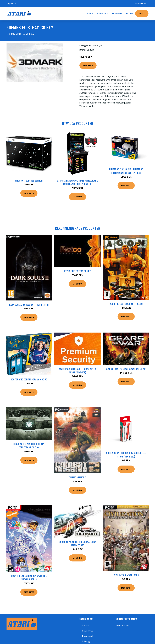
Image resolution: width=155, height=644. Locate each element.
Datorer (96, 46)
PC (102, 46)
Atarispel (117, 14)
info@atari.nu (141, 3)
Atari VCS (102, 14)
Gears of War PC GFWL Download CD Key (126, 369)
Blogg (130, 14)
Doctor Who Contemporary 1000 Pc (29, 379)
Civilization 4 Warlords (126, 575)
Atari (90, 14)
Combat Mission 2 (78, 477)
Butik (142, 14)
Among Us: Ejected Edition (29, 180)
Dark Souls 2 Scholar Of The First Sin (29, 304)
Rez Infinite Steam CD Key (77, 271)
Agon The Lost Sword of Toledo (126, 304)
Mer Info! (88, 65)
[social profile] (16, 3)
